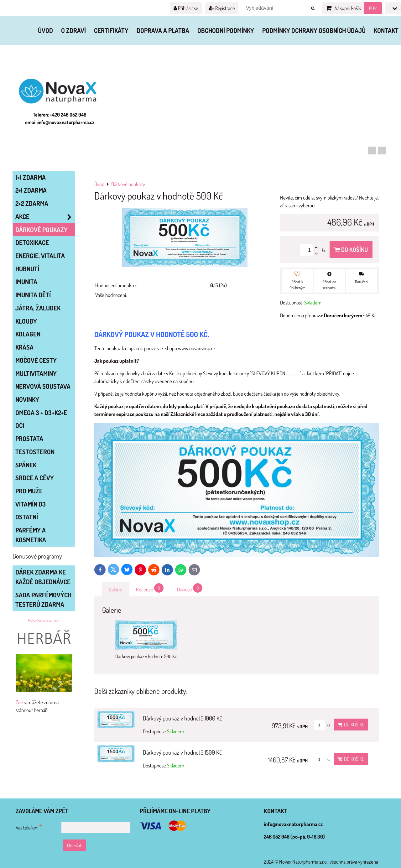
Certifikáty (111, 30)
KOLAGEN (28, 334)
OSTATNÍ (27, 517)
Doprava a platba (163, 30)
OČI (20, 425)
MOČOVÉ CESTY (36, 360)
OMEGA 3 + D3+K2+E (41, 413)
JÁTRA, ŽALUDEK (38, 308)
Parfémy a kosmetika (31, 535)
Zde (19, 702)
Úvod (45, 30)
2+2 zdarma (32, 203)
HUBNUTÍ (27, 269)
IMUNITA (26, 282)
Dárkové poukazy (42, 230)
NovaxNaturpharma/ (44, 620)
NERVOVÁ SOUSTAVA (43, 386)
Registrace (222, 8)
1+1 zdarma (31, 177)
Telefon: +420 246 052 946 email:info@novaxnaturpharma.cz (60, 118)
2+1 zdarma (31, 190)
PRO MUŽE (29, 491)
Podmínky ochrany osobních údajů (314, 30)
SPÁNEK (26, 465)
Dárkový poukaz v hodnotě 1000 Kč (182, 718)
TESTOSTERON (35, 452)
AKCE (45, 217)
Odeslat (74, 845)
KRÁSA (24, 347)
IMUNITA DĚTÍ (33, 295)
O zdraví (73, 30)
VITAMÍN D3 (31, 504)
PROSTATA (29, 439)
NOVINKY (27, 399)
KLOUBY (26, 321)
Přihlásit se (186, 8)
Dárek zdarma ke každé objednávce (43, 577)
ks (322, 725)
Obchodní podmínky (226, 30)
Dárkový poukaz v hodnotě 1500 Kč (182, 752)
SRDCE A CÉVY (35, 478)
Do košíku (351, 249)
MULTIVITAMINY (36, 373)
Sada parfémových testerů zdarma (43, 600)
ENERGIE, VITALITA (40, 256)
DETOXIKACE (32, 242)
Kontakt (386, 30)
